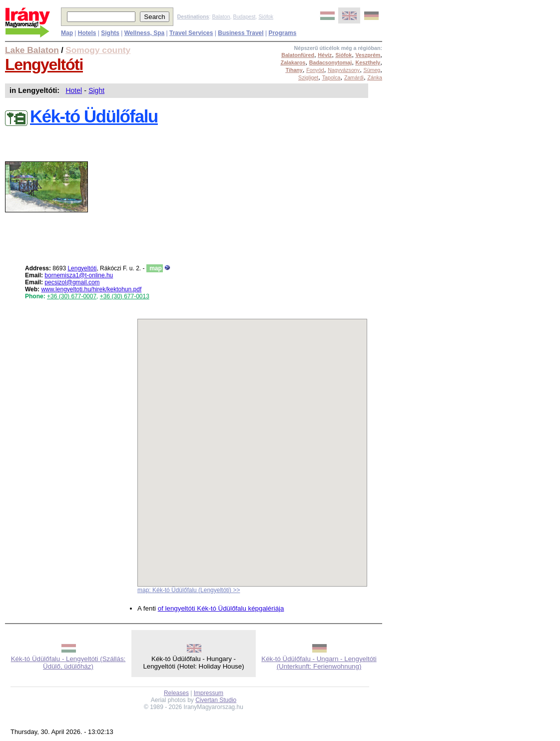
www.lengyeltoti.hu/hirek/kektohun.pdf (91, 289)
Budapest (245, 16)
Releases (176, 693)
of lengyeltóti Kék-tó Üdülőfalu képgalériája (221, 608)
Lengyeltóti (44, 64)
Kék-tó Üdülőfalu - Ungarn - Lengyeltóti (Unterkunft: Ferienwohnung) (319, 663)
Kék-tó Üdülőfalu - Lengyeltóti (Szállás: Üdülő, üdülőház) (68, 663)
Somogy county (98, 50)
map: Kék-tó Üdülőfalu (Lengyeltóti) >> (189, 590)
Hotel (74, 90)
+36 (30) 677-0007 (72, 296)
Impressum (209, 693)
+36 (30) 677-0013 (125, 296)
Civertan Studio (216, 700)
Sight (96, 90)
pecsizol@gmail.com (72, 282)
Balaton (221, 16)
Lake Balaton (32, 50)
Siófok (266, 16)
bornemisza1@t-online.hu (79, 275)
